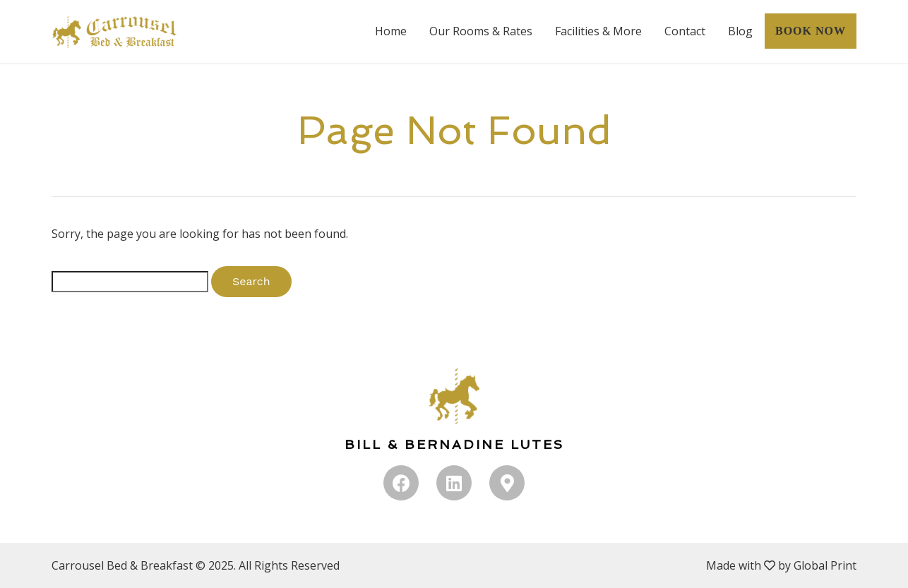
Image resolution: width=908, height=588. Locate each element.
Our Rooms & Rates (481, 31)
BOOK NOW (811, 31)
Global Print (825, 565)
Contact (685, 31)
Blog (740, 31)
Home (391, 31)
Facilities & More (598, 31)
